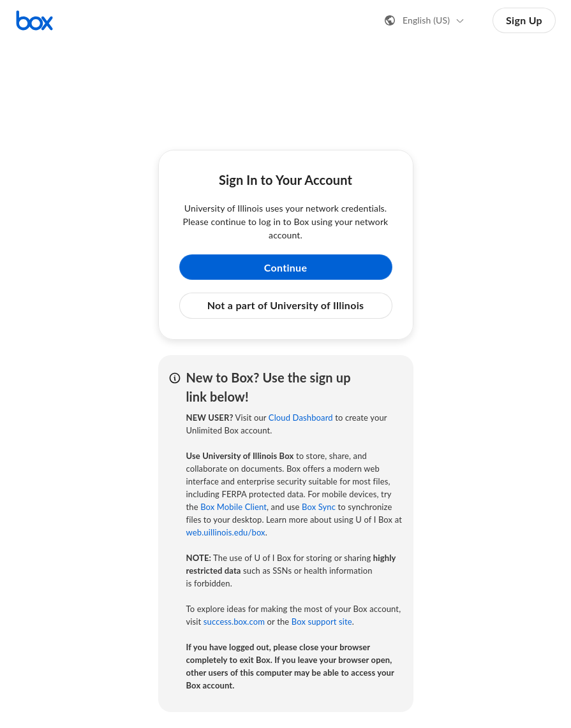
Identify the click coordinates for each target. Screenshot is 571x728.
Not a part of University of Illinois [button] (286, 305)
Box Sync (319, 507)
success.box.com (234, 622)
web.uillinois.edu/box (226, 532)
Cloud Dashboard (301, 418)
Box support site (322, 622)
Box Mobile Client (234, 507)
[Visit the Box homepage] (34, 20)
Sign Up (524, 20)
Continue (286, 267)
